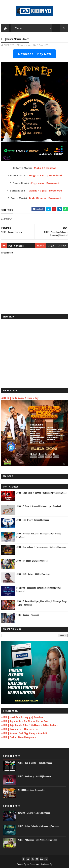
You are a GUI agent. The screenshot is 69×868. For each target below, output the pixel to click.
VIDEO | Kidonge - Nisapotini (28, 615)
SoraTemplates (33, 864)
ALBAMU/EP (43, 45)
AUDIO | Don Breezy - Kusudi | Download (33, 520)
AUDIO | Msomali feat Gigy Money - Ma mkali (24, 733)
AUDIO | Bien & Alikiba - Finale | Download (35, 763)
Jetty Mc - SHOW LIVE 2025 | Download (34, 813)
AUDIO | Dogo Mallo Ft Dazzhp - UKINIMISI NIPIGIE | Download (41, 493)
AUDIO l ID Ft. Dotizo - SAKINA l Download (33, 574)
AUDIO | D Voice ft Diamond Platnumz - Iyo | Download (39, 506)
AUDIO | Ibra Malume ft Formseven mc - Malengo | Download (41, 547)
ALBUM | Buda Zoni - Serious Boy (20, 398)
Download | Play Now (34, 54)
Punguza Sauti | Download (45, 175)
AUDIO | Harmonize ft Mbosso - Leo (20, 729)
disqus (51, 246)
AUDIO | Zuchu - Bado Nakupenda (19, 737)
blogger (41, 246)
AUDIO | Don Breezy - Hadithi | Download (35, 776)
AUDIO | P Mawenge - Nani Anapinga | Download (38, 840)
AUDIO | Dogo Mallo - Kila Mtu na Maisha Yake (25, 721)
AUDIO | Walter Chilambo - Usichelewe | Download (39, 826)
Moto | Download (45, 168)
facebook (62, 246)
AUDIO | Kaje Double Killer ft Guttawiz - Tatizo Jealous (29, 725)
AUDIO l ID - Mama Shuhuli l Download (32, 561)
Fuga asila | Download (45, 183)
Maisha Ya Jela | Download (45, 190)
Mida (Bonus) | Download (45, 198)
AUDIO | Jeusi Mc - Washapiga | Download (22, 717)
